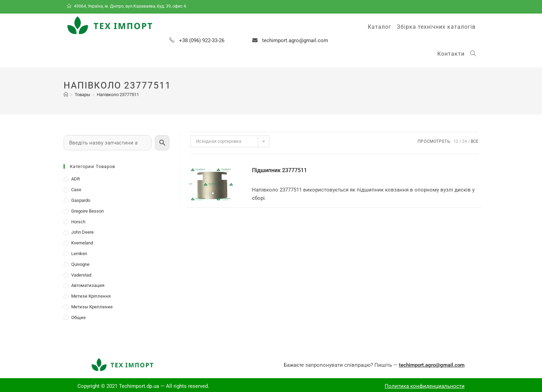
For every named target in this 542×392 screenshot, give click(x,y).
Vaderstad (81, 275)
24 (465, 141)
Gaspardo (81, 200)
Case (76, 190)
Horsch (78, 222)
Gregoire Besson (87, 211)
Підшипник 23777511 (279, 170)
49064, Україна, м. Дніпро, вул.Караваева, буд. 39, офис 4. (128, 6)
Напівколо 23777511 (118, 95)
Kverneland (82, 243)
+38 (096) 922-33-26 (202, 40)
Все (475, 141)
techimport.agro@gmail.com (295, 40)
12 (456, 141)
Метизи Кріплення (91, 296)
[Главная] (66, 95)
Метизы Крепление (92, 307)
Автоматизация (88, 285)
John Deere (82, 232)
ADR (76, 179)
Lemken (79, 254)
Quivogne (80, 264)
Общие (78, 318)
